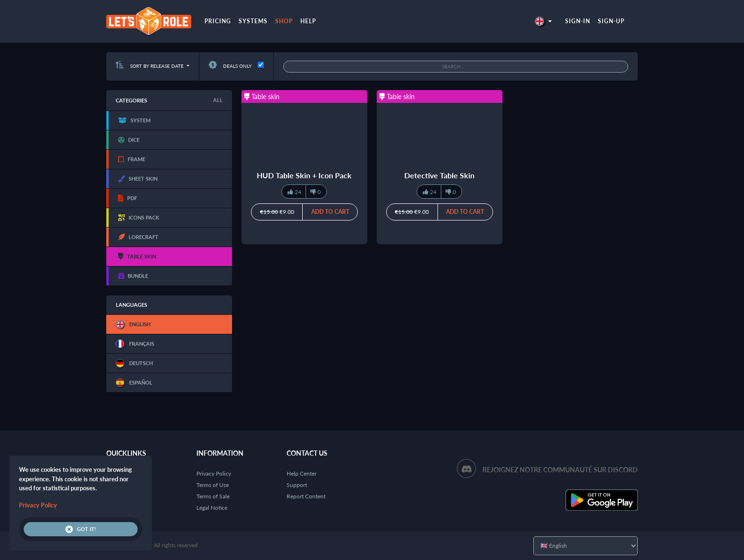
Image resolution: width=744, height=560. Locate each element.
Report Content (306, 496)
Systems (253, 21)
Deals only (230, 66)
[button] (543, 21)
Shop (284, 21)
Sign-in (578, 21)
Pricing (218, 21)
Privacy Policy (214, 473)
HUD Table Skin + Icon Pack (304, 175)
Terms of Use (213, 485)
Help (308, 21)
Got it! (81, 529)
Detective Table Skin (439, 175)
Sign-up (611, 21)
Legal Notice (212, 508)
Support (297, 485)
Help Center (302, 473)
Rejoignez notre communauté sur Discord (560, 470)
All (218, 100)
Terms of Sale (213, 496)
